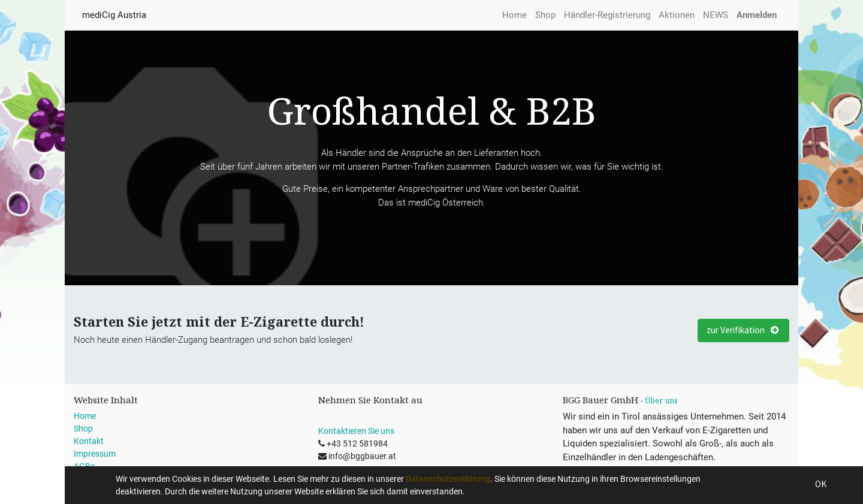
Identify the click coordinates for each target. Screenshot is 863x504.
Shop (83, 428)
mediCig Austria (114, 15)
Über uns (661, 401)
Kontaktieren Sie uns (356, 431)
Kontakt (89, 441)
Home (85, 416)
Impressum (95, 454)
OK (821, 484)
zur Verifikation (743, 330)
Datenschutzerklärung (448, 479)
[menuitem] (515, 15)
